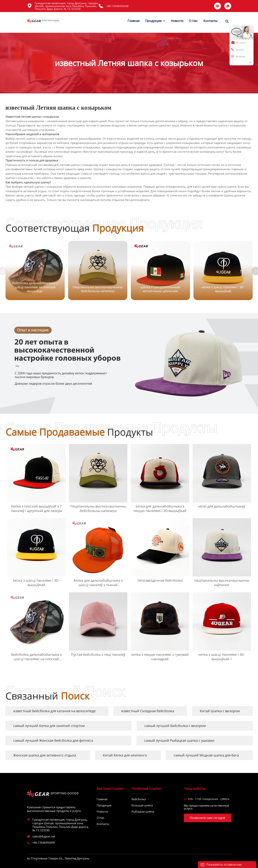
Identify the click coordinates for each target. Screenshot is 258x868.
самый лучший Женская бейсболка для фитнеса (53, 740)
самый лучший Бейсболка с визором (175, 726)
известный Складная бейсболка (148, 711)
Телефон (238, 49)
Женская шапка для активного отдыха (45, 755)
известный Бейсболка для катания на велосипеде (54, 711)
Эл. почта (238, 43)
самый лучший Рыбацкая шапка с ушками (179, 740)
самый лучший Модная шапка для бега (206, 755)
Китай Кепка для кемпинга (125, 755)
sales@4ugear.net (44, 836)
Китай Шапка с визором (220, 711)
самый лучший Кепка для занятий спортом (49, 726)
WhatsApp (238, 56)
